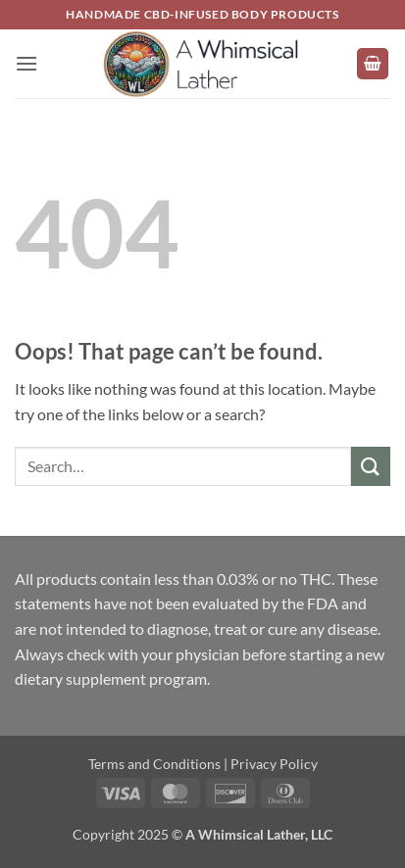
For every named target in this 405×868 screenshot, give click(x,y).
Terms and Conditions (154, 764)
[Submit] (371, 466)
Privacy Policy (274, 764)
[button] (26, 63)
